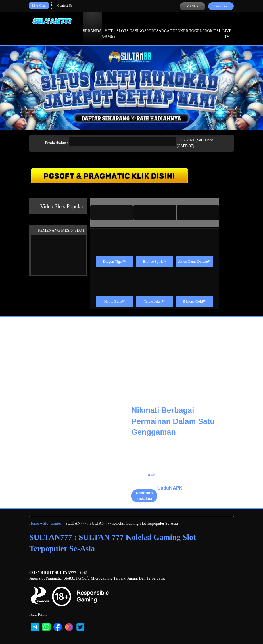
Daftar (221, 6)
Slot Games (52, 523)
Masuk (192, 6)
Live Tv (227, 28)
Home (34, 523)
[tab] (112, 213)
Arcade (167, 26)
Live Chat (39, 5)
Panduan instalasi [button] (144, 496)
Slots (123, 26)
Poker (182, 26)
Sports (152, 26)
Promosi (211, 26)
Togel (195, 26)
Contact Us (65, 5)
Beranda (92, 26)
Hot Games (109, 28)
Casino (137, 26)
